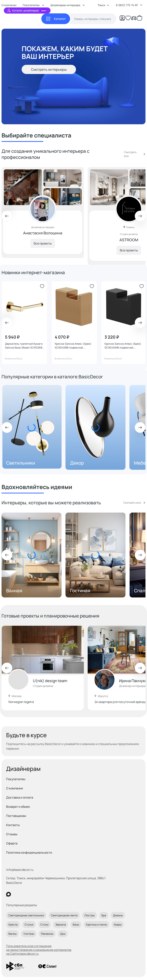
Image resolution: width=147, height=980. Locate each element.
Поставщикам (16, 816)
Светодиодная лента (64, 915)
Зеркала (61, 924)
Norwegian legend (21, 702)
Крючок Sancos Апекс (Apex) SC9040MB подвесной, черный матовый (123, 346)
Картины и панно (96, 924)
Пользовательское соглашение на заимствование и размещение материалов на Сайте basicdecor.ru (39, 950)
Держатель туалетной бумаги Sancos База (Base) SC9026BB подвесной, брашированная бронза (24, 346)
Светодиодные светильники (26, 915)
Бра (104, 915)
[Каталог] (56, 19)
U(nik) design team (50, 681)
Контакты (13, 825)
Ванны (12, 934)
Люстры (89, 915)
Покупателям (16, 779)
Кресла (13, 924)
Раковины (47, 934)
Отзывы (12, 834)
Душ (63, 934)
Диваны (118, 915)
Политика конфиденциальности (29, 852)
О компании (15, 788)
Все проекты (41, 242)
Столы (44, 924)
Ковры (118, 924)
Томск (103, 5)
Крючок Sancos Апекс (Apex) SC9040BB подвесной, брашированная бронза (73, 346)
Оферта (12, 843)
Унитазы (29, 934)
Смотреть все (130, 154)
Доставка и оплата (20, 797)
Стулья (29, 924)
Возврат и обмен (18, 807)
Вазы (76, 924)
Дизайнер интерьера (132, 686)
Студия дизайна (43, 686)
